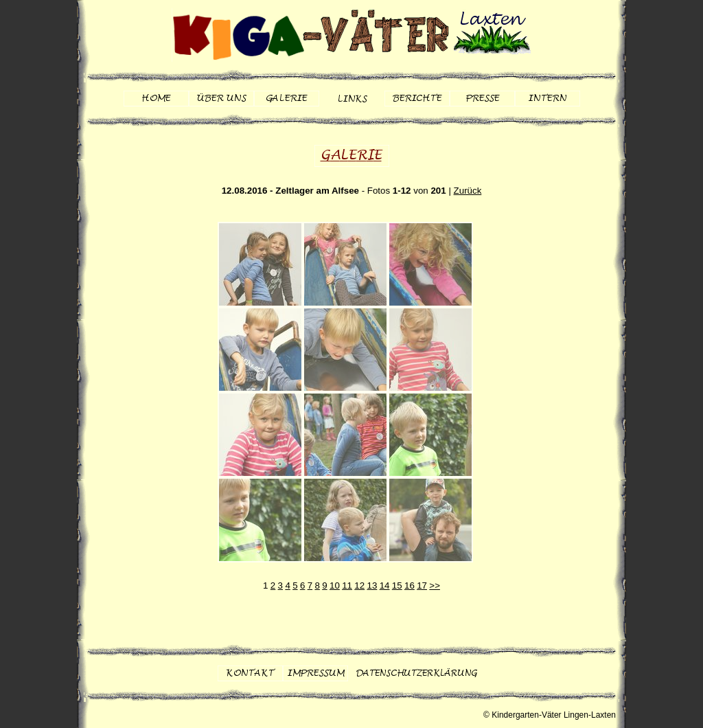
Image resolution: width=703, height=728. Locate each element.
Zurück (468, 191)
